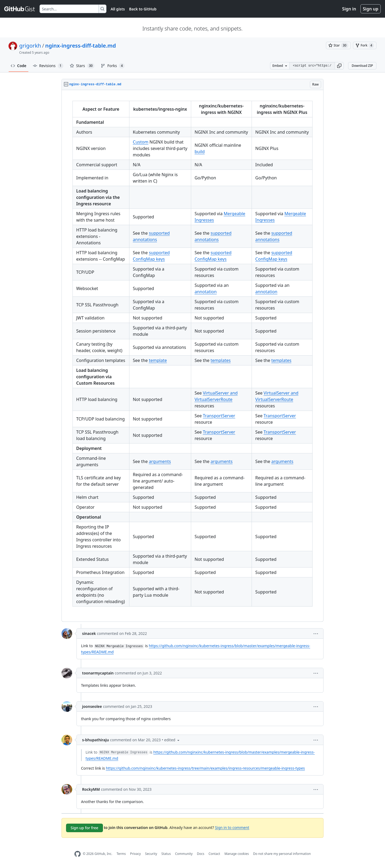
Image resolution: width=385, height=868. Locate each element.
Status (166, 854)
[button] (339, 66)
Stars (82, 66)
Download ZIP (362, 66)
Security (151, 854)
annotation (206, 292)
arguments (160, 461)
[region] (192, 356)
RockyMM (91, 789)
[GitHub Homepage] (78, 854)
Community (184, 854)
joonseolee (92, 706)
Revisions (48, 66)
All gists (118, 9)
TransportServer (219, 416)
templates (221, 360)
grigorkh (30, 46)
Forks (113, 66)
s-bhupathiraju (95, 740)
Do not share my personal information (282, 854)
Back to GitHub (143, 9)
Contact (214, 854)
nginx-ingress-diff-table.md (81, 46)
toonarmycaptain (98, 673)
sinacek (89, 633)
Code (19, 66)
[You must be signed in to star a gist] (338, 45)
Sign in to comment (232, 827)
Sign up (371, 9)
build (200, 152)
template (158, 360)
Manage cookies (236, 854)
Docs (201, 854)
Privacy (136, 854)
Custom (141, 142)
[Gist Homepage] (20, 9)
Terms (121, 854)
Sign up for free (84, 828)
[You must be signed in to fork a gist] (365, 45)
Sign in (349, 9)
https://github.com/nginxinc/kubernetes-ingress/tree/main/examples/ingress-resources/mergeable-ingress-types (205, 768)
